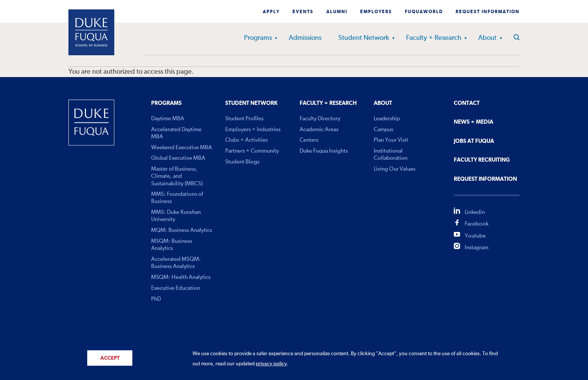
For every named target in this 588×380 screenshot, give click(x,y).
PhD (156, 299)
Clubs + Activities (246, 140)
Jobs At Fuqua (474, 141)
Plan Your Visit (391, 140)
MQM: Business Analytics (182, 230)
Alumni (337, 12)
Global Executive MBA (178, 158)
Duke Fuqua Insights (324, 151)
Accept (110, 358)
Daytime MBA (168, 119)
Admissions (305, 38)
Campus (383, 129)
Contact (467, 103)
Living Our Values (395, 169)
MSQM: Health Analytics (181, 277)
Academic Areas (319, 129)
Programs (258, 38)
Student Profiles (244, 119)
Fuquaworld (424, 12)
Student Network (364, 38)
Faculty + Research (434, 38)
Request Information (488, 12)
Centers (309, 140)
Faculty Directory (320, 119)
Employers (376, 12)
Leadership (387, 119)
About (487, 38)
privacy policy (271, 364)
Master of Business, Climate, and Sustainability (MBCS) (177, 176)
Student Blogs (242, 162)
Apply (271, 12)
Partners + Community (252, 151)
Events (303, 12)
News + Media (474, 122)
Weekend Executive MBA (182, 148)
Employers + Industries (253, 129)
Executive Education (176, 288)
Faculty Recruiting (482, 160)
